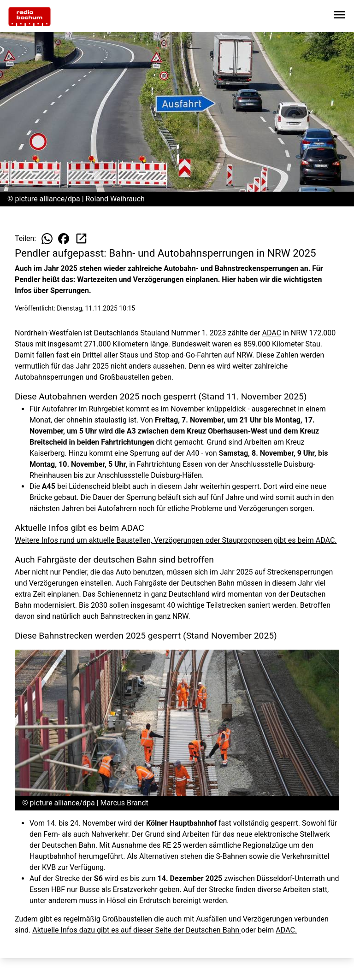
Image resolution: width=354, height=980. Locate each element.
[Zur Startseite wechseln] (29, 17)
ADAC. (286, 930)
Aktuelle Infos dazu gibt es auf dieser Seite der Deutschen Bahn (137, 930)
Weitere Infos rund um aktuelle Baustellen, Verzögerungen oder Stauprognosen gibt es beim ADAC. (176, 540)
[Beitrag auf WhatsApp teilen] (47, 239)
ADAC (272, 333)
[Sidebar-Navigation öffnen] (339, 16)
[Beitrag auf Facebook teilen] (64, 239)
